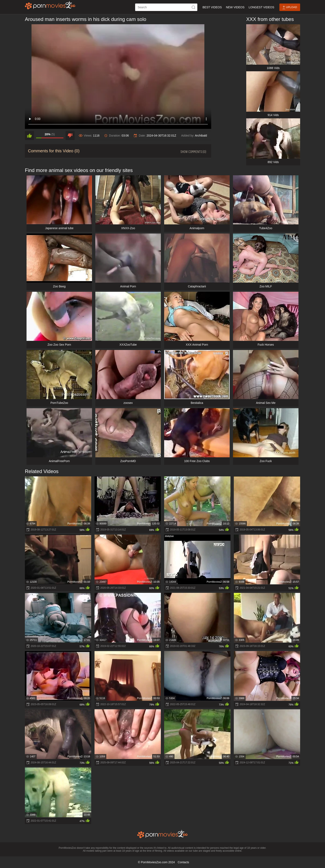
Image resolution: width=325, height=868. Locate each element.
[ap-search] (166, 7)
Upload (290, 7)
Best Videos (212, 7)
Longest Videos (261, 7)
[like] (29, 136)
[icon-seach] (194, 7)
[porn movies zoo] (50, 5)
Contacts (183, 862)
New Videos (235, 7)
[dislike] (70, 136)
